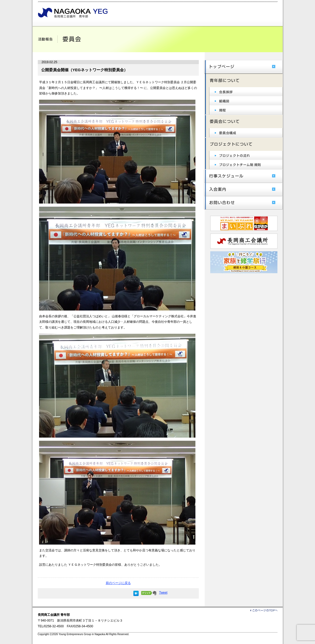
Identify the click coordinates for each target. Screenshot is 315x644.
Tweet (163, 593)
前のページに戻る (118, 583)
